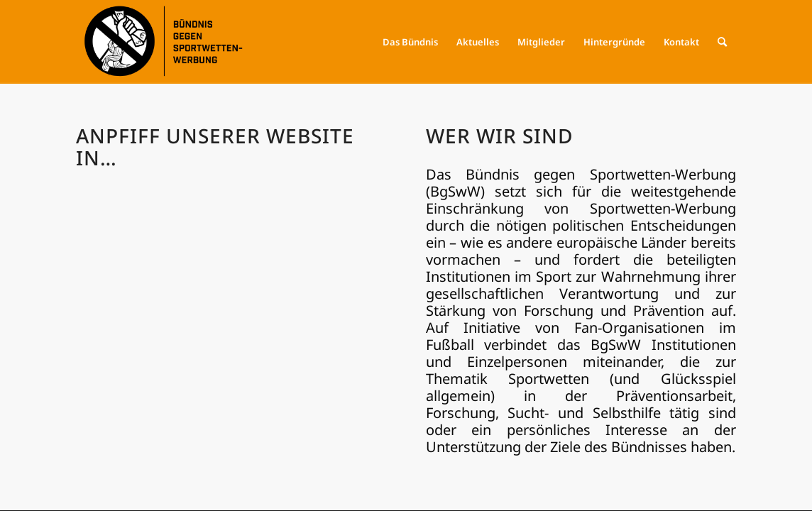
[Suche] (722, 42)
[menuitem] (410, 42)
